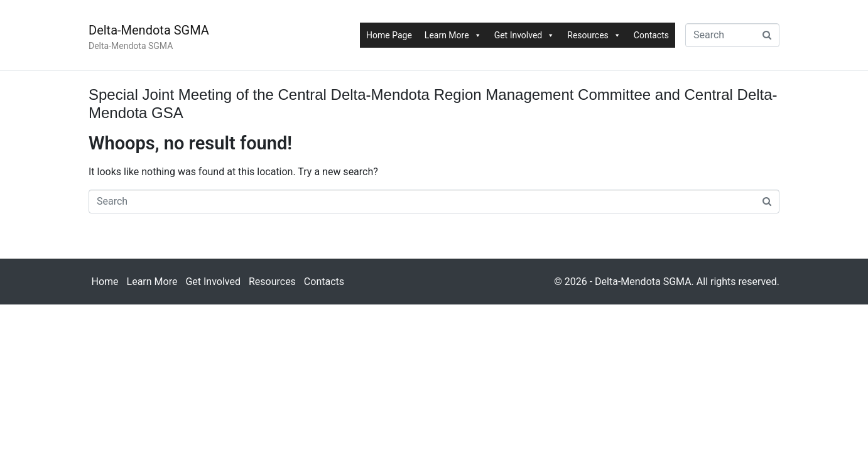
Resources (594, 35)
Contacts (651, 35)
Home (105, 282)
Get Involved (525, 35)
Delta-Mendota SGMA (149, 30)
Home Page (389, 35)
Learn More (453, 35)
